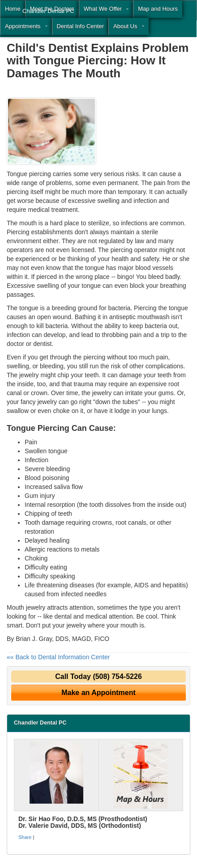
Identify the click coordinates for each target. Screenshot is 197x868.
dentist (42, 344)
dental (63, 616)
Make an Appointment (98, 693)
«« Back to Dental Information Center (58, 657)
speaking (63, 576)
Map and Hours (158, 9)
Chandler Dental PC (48, 11)
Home (13, 9)
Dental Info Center (81, 26)
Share (25, 837)
